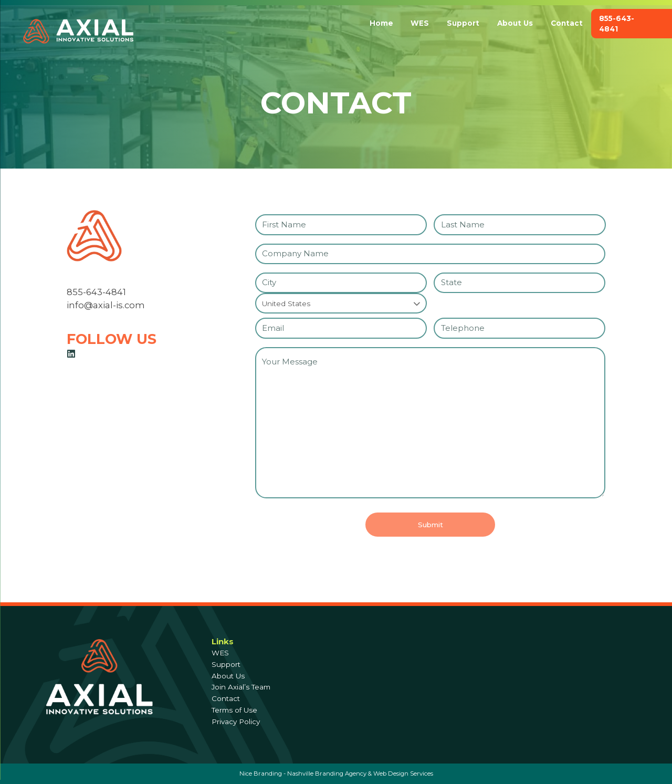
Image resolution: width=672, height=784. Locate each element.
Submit (430, 528)
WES (420, 23)
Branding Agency (341, 773)
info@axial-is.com (106, 308)
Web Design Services (403, 773)
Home (381, 23)
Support (463, 23)
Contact (567, 23)
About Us (515, 23)
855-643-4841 (617, 24)
